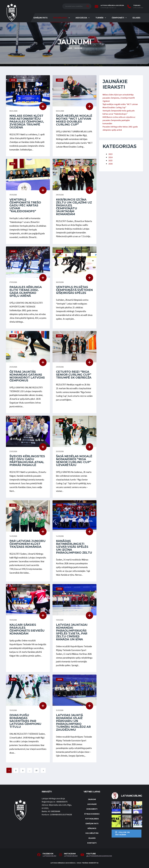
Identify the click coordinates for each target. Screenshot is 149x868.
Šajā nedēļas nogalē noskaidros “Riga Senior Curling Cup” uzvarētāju (74, 461)
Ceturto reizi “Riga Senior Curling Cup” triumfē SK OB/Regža (74, 375)
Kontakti (92, 843)
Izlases (136, 18)
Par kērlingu (60, 18)
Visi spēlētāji (92, 833)
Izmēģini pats (40, 18)
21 (36, 770)
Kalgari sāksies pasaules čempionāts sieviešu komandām (27, 629)
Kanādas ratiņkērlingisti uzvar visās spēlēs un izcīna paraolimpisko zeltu (74, 547)
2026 (110, 164)
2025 (110, 161)
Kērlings (92, 828)
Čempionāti (118, 18)
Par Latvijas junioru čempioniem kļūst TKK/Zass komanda (27, 544)
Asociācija (81, 18)
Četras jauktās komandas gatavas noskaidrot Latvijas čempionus (27, 376)
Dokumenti (92, 809)
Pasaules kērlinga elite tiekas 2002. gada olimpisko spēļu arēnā (26, 291)
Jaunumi (92, 799)
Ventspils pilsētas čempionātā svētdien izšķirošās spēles (74, 290)
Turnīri (99, 18)
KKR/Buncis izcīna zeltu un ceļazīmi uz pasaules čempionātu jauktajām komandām (74, 207)
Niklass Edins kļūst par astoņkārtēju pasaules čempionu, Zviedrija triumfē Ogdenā (27, 122)
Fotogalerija (92, 819)
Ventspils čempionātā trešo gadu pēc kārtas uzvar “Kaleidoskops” (25, 205)
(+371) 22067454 (138, 8)
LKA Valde (92, 804)
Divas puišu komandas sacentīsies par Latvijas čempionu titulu (25, 721)
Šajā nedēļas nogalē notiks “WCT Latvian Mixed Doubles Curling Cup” (74, 120)
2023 (110, 154)
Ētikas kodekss (92, 814)
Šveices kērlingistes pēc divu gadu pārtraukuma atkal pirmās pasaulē (27, 461)
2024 (110, 157)
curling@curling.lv (108, 8)
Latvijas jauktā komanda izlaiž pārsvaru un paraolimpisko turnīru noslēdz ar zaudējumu (73, 722)
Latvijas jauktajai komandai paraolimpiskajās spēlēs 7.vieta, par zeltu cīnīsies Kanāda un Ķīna (72, 632)
